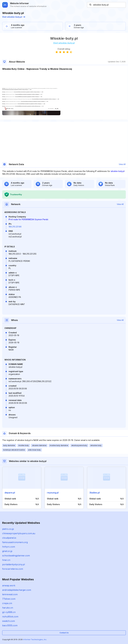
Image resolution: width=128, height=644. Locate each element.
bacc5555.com (10, 625)
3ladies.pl (95, 493)
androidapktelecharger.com (17, 590)
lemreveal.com (10, 594)
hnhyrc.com (9, 547)
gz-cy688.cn (9, 612)
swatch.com (9, 621)
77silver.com (9, 599)
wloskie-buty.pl (118, 171)
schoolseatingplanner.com (16, 556)
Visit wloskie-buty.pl (14, 17)
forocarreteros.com (13, 569)
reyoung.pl (53, 493)
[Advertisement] (64, 79)
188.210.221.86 (15, 227)
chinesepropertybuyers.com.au (19, 533)
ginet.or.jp (7, 551)
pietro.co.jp (8, 529)
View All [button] (122, 164)
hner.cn (6, 560)
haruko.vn (8, 608)
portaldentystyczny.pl (14, 564)
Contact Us (64, 633)
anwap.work (9, 585)
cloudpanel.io (9, 538)
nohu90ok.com (10, 617)
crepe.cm (7, 603)
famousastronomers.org (15, 542)
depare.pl (10, 493)
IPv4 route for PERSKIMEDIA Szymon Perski (28, 219)
